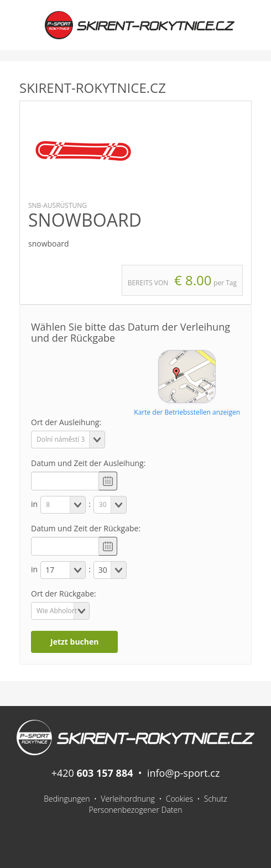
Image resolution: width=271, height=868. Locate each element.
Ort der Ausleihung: (66, 422)
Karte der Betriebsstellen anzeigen (187, 412)
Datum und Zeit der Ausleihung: (88, 463)
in (34, 504)
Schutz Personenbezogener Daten (158, 804)
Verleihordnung (128, 799)
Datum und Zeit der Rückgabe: (86, 528)
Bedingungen (67, 799)
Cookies (179, 799)
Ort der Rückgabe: (64, 594)
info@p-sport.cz (183, 773)
